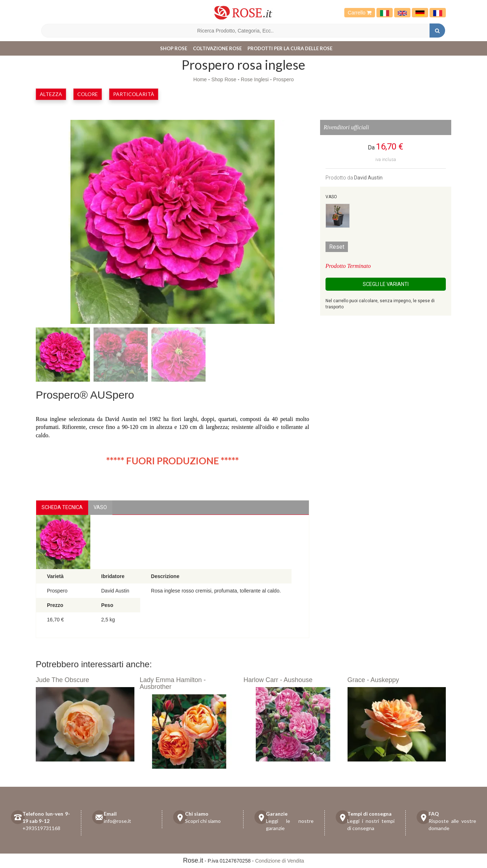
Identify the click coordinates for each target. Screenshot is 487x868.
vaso (100, 507)
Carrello (360, 13)
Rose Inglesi (255, 79)
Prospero (283, 79)
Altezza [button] (51, 94)
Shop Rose (174, 48)
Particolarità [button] (134, 94)
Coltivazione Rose (217, 48)
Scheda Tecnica (62, 507)
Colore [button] (88, 94)
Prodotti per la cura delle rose (290, 48)
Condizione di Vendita (279, 861)
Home (200, 79)
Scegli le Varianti (386, 284)
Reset (337, 247)
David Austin (368, 178)
